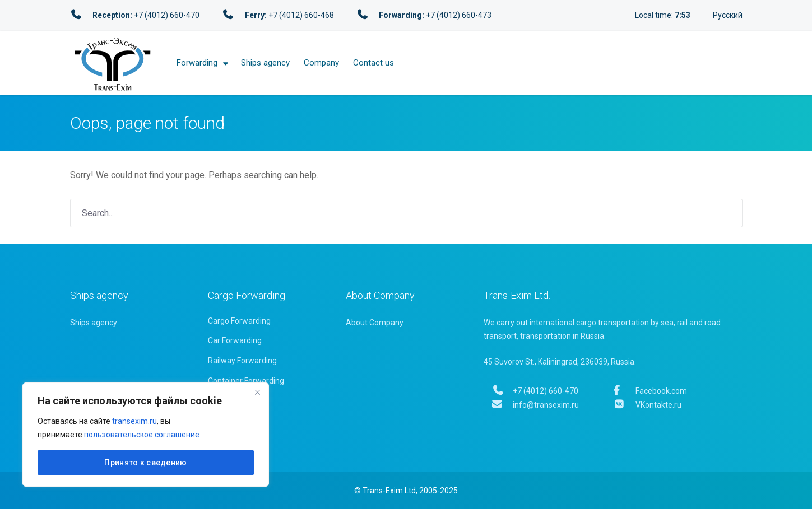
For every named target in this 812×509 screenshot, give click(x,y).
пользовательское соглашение (142, 435)
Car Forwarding (235, 340)
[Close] (257, 392)
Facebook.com (650, 391)
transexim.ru (134, 421)
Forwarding (197, 63)
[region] (146, 435)
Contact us (373, 63)
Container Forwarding (246, 381)
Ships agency (265, 63)
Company (321, 63)
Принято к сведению (145, 463)
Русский (728, 15)
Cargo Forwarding (239, 321)
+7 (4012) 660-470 (535, 391)
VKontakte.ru (648, 405)
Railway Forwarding (242, 361)
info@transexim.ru (536, 405)
